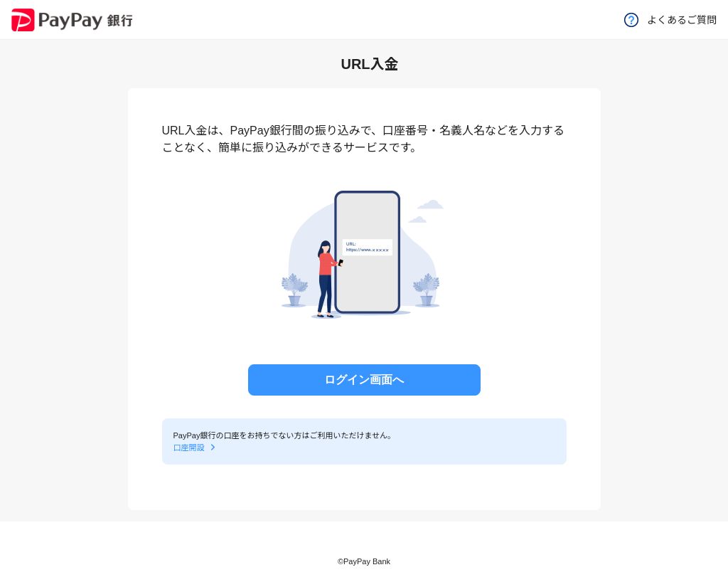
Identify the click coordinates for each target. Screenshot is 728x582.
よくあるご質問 (670, 20)
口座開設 (189, 448)
